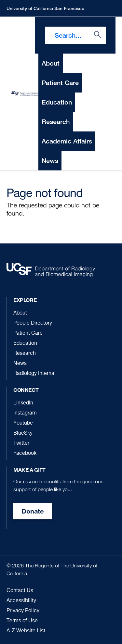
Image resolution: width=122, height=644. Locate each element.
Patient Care (28, 333)
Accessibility (21, 601)
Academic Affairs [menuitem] (67, 141)
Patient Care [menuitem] (60, 83)
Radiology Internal (34, 374)
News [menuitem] (50, 161)
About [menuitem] (51, 63)
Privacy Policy (23, 611)
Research (25, 353)
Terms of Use (22, 621)
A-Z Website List (26, 631)
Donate (33, 511)
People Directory (33, 323)
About (20, 313)
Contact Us (20, 591)
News (20, 364)
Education (25, 343)
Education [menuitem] (57, 102)
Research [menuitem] (56, 122)
